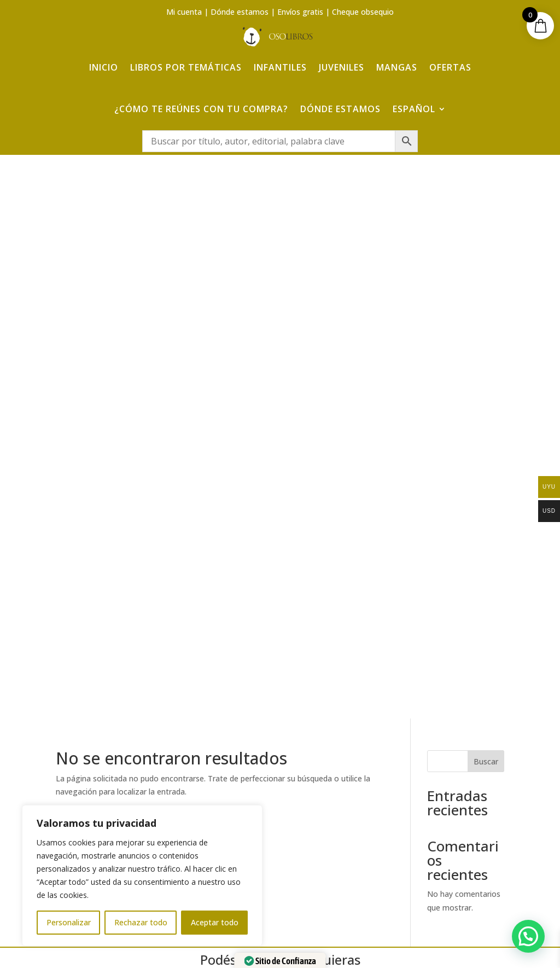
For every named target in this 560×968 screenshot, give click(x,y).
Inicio (104, 67)
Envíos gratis (300, 12)
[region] (142, 876)
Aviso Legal (472, 770)
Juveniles (342, 67)
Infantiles (280, 67)
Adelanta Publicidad (423, 942)
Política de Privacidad (472, 791)
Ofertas (450, 67)
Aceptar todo (215, 922)
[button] (528, 936)
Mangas (397, 67)
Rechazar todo (141, 922)
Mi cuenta (184, 12)
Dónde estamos (240, 12)
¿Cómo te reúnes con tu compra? (201, 108)
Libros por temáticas (186, 67)
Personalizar (69, 922)
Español (414, 108)
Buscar (486, 220)
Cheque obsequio (363, 12)
